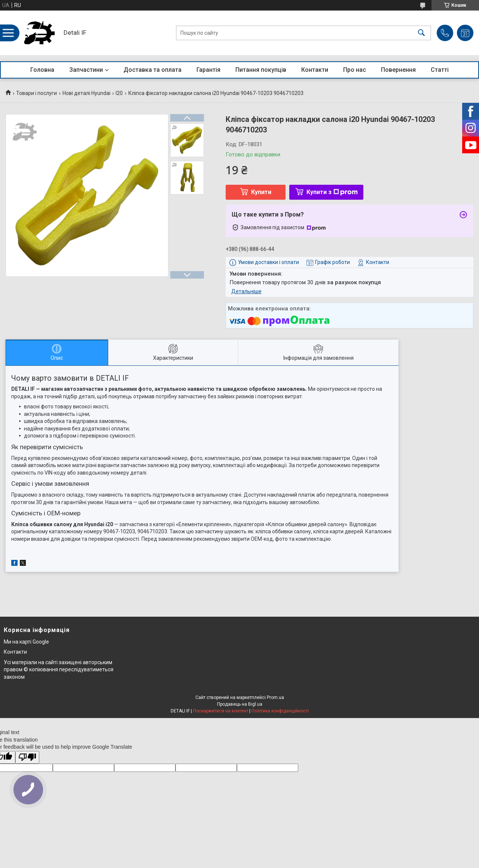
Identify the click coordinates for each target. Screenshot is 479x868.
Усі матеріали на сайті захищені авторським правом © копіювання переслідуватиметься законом (59, 670)
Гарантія (208, 70)
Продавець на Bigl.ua (240, 704)
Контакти (315, 70)
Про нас (355, 70)
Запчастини (86, 70)
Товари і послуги (36, 93)
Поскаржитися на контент (221, 711)
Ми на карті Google (26, 642)
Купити (261, 192)
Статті (440, 70)
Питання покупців (261, 70)
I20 (119, 93)
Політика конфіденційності (280, 711)
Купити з (332, 192)
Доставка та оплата (152, 70)
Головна (42, 70)
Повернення (398, 70)
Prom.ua (275, 697)
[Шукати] (421, 33)
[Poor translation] (27, 757)
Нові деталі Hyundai (86, 93)
